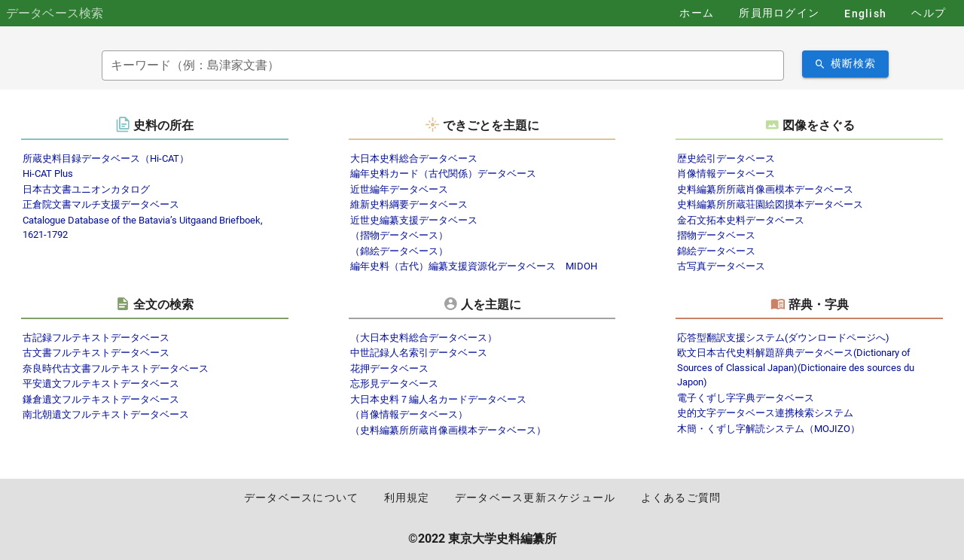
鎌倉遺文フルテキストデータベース (101, 399)
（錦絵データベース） (399, 251)
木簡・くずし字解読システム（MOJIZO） (769, 429)
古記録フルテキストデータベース (96, 338)
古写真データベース (721, 266)
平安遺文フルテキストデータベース (101, 383)
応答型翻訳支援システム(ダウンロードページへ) (783, 338)
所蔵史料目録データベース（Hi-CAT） (106, 158)
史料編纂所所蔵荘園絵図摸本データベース (770, 204)
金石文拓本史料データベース (741, 220)
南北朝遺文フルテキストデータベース (106, 414)
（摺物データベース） (399, 235)
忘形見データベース (394, 383)
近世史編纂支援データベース (414, 220)
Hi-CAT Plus (48, 173)
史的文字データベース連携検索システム (765, 413)
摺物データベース (716, 235)
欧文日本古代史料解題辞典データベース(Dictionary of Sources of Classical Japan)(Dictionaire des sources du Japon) (796, 367)
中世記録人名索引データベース (419, 353)
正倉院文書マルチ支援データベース (101, 204)
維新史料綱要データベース (409, 204)
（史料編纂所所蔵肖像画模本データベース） (448, 430)
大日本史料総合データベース (414, 158)
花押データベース (389, 368)
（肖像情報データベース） (409, 414)
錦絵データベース (716, 251)
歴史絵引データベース (726, 158)
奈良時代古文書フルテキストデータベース (116, 368)
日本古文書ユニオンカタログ (86, 189)
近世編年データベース (399, 189)
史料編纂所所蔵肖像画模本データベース (765, 189)
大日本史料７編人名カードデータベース (438, 399)
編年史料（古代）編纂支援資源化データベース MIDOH (474, 266)
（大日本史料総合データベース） (424, 338)
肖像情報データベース (726, 173)
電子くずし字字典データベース (746, 398)
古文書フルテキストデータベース (96, 353)
